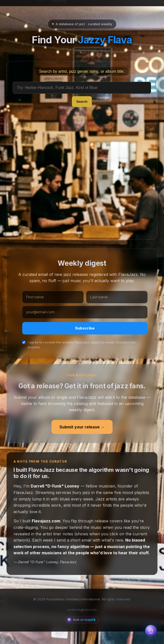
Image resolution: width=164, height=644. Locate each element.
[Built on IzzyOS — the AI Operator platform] (82, 636)
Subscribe (85, 345)
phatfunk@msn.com (82, 626)
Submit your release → (82, 443)
